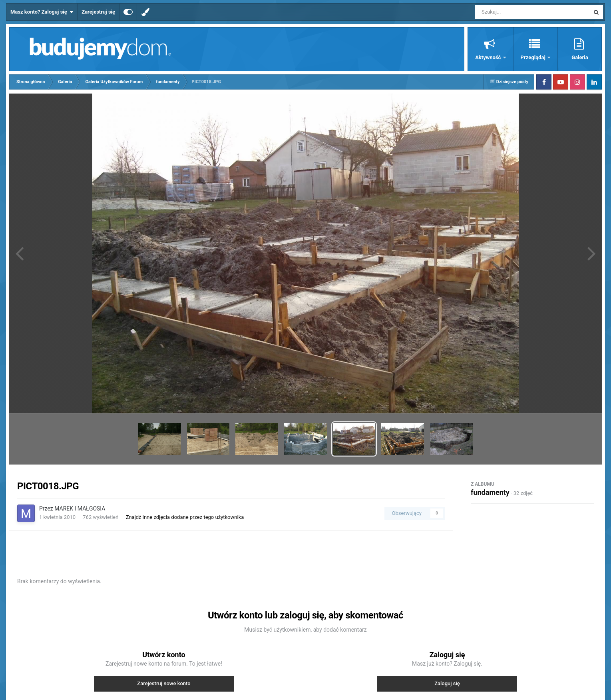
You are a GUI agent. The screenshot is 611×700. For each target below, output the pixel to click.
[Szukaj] (514, 12)
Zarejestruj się (98, 12)
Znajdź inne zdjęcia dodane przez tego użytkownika (185, 517)
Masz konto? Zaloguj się (42, 12)
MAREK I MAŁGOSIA (80, 509)
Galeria (580, 57)
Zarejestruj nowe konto (164, 683)
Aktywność (489, 57)
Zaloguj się (447, 683)
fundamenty (490, 492)
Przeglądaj (534, 57)
